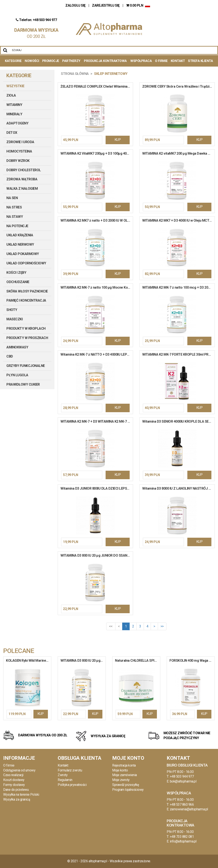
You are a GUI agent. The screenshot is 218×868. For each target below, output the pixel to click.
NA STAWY (15, 217)
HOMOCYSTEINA (19, 151)
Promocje (51, 61)
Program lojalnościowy (128, 790)
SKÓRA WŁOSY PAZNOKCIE (27, 291)
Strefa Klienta (200, 61)
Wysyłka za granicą (17, 799)
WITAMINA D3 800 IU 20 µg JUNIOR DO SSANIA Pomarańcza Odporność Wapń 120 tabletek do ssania (97, 555)
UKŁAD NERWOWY (20, 244)
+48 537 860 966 (182, 805)
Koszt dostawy (14, 780)
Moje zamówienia (125, 775)
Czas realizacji (13, 775)
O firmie (9, 765)
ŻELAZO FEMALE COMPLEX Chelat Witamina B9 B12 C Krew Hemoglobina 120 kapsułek (97, 86)
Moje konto (120, 770)
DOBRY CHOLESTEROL (24, 170)
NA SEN (12, 198)
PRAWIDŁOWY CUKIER (23, 384)
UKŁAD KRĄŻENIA (20, 235)
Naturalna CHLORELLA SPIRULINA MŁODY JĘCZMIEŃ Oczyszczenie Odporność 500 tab (138, 661)
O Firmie (161, 61)
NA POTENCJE (17, 226)
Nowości (32, 61)
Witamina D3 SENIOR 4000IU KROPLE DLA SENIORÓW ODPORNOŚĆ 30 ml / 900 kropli (178, 421)
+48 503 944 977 (182, 776)
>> (162, 626)
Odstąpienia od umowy (19, 770)
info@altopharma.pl (183, 841)
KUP (118, 140)
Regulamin (65, 780)
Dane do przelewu (16, 790)
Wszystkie (15, 86)
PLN (135, 5)
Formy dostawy (14, 785)
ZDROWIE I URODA (20, 142)
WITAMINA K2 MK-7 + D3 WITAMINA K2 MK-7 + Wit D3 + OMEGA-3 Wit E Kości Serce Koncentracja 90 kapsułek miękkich (97, 421)
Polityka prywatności (72, 785)
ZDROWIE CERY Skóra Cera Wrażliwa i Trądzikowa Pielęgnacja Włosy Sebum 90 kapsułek (178, 86)
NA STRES (14, 207)
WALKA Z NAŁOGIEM (22, 189)
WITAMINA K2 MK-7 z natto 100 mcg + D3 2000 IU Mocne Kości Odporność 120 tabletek (178, 287)
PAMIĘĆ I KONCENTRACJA (26, 300)
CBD (10, 356)
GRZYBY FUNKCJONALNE (26, 366)
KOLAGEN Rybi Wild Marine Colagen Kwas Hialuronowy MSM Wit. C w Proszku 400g (29, 661)
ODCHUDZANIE (18, 282)
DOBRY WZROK (18, 161)
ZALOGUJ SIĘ (76, 5)
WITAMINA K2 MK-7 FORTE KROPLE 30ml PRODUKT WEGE (178, 354)
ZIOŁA (11, 95)
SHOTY (12, 310)
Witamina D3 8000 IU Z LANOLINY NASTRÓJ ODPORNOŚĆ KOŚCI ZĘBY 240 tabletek (178, 488)
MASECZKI (14, 319)
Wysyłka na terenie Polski (21, 795)
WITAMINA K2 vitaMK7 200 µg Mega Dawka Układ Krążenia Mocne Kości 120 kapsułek (178, 153)
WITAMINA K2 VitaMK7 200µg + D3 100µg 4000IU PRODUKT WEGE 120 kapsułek (97, 153)
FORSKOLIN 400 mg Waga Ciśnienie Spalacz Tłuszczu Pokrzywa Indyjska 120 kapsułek (192, 661)
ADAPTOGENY (17, 123)
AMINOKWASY (17, 347)
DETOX (12, 133)
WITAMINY (14, 105)
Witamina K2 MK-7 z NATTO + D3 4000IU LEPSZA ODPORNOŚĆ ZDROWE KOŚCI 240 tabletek (97, 354)
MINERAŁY (14, 114)
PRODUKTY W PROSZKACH (27, 338)
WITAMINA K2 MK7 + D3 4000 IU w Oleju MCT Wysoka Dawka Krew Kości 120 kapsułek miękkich (178, 220)
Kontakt (178, 61)
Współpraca (141, 61)
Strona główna (75, 74)
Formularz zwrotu (70, 770)
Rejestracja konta (124, 765)
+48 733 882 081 (182, 837)
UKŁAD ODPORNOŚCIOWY (26, 263)
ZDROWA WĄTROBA (22, 179)
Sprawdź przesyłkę (126, 785)
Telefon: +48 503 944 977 (36, 20)
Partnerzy (71, 61)
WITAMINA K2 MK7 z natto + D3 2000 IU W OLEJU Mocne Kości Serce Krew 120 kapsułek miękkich (97, 220)
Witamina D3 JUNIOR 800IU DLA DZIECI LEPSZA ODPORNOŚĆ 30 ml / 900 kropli (97, 488)
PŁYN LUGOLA (17, 375)
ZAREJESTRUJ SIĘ (106, 5)
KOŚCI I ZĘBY (16, 273)
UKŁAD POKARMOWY (23, 254)
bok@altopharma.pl (183, 781)
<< (111, 626)
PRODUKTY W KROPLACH (26, 329)
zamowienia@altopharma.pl (189, 809)
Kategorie (13, 61)
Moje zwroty (121, 780)
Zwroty (63, 775)
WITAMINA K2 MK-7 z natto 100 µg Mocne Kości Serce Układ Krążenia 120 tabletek (97, 287)
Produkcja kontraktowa (105, 61)
